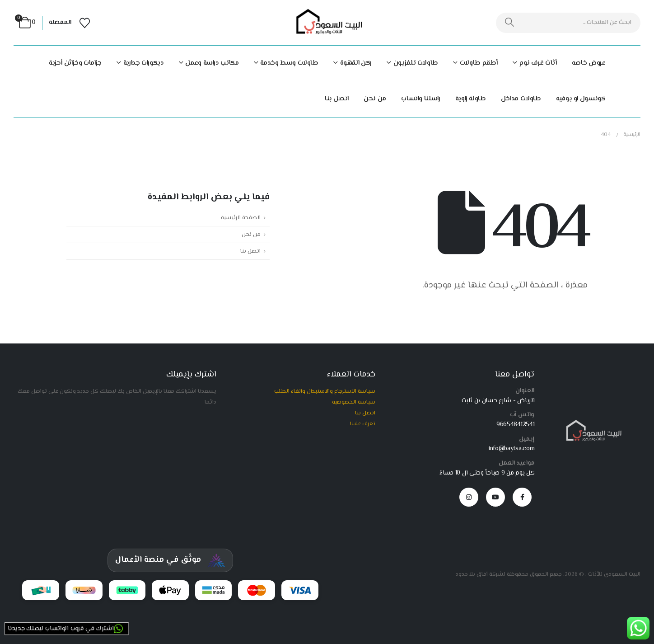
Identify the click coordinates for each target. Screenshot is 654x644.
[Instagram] (469, 497)
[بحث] (510, 23)
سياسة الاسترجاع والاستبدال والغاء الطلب (325, 391)
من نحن (375, 99)
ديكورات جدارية (144, 63)
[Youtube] (495, 497)
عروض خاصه (589, 63)
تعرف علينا (363, 424)
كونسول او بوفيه (581, 99)
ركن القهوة (356, 63)
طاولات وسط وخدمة (289, 63)
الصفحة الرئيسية (241, 218)
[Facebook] (522, 497)
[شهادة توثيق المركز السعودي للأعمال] (170, 560)
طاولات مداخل (521, 99)
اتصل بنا (337, 99)
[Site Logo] (327, 23)
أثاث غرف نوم (538, 63)
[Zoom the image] (592, 423)
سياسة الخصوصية (354, 402)
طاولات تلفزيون (416, 63)
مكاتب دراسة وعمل (212, 63)
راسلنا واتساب (420, 99)
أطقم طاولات (479, 63)
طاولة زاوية (471, 99)
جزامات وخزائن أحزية (75, 63)
